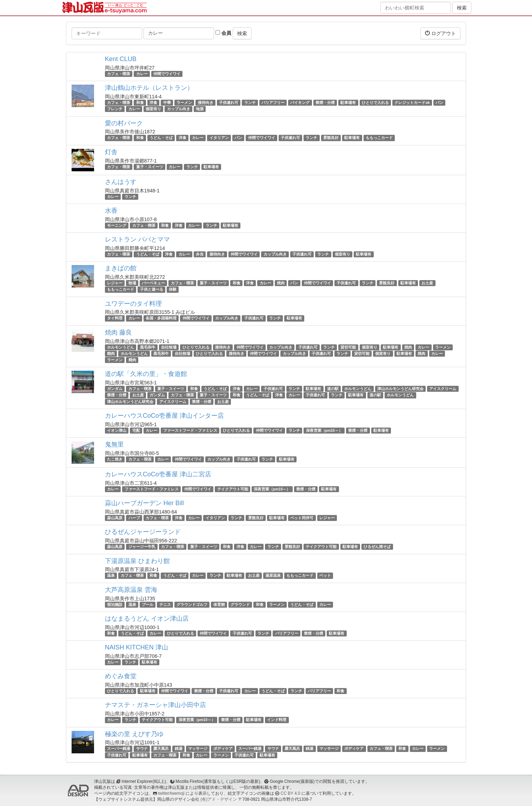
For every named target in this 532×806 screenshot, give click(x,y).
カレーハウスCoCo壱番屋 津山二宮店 (158, 474)
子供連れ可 (229, 103)
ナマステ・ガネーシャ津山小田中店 (155, 705)
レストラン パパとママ (137, 239)
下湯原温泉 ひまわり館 (137, 561)
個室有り (153, 109)
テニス (165, 604)
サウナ (142, 749)
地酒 (200, 109)
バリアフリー (273, 103)
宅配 (136, 430)
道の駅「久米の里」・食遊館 (146, 374)
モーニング (117, 225)
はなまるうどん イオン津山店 (147, 619)
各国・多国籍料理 (161, 318)
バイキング (300, 103)
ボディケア (223, 749)
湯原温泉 (273, 576)
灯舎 (111, 152)
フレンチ (115, 109)
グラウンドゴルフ (192, 604)
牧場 (132, 283)
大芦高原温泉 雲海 (131, 590)
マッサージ (198, 749)
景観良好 (331, 138)
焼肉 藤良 (118, 332)
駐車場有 (348, 103)
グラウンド (240, 604)
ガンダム (115, 389)
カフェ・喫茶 (119, 74)
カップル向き (179, 109)
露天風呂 (161, 749)
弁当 (200, 254)
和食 (140, 103)
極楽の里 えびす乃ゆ (134, 734)
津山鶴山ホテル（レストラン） (149, 88)
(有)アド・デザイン (219, 799)
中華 (167, 103)
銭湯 (179, 749)
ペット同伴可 (302, 518)
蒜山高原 (115, 518)
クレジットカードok (412, 103)
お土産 (427, 283)
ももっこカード (379, 138)
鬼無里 (114, 444)
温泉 (111, 576)
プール (148, 604)
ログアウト (440, 33)
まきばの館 (121, 268)
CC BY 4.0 (291, 793)
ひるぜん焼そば (377, 547)
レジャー (115, 283)
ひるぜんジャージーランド (143, 532)
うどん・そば (161, 138)
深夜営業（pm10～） (324, 430)
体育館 (219, 604)
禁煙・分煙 (325, 103)
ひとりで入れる (375, 103)
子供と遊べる (152, 289)
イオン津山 (117, 430)
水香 (111, 211)
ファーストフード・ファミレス (190, 430)
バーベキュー (153, 283)
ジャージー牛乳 (142, 547)
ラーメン (184, 103)
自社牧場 (169, 347)
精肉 (111, 354)
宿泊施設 (115, 604)
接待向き (206, 103)
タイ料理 (115, 318)
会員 (223, 33)
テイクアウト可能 (233, 489)
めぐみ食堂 (121, 676)
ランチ (250, 103)
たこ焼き (115, 459)
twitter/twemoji (171, 793)
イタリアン (219, 138)
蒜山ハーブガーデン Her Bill (144, 503)
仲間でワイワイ (167, 74)
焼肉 (281, 283)
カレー (142, 74)
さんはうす (121, 182)
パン (439, 103)
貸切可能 (348, 347)
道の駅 (333, 389)
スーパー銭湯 (119, 749)
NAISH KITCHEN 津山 (137, 647)
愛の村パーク (124, 123)
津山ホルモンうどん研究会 (400, 389)
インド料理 (277, 720)
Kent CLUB (121, 59)
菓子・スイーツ (150, 167)
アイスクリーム (443, 389)
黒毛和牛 (148, 347)
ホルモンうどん (121, 347)
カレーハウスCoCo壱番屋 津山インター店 (164, 416)
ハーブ (134, 518)
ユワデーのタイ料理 (133, 304)
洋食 (153, 103)
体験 (173, 289)
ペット (325, 576)
